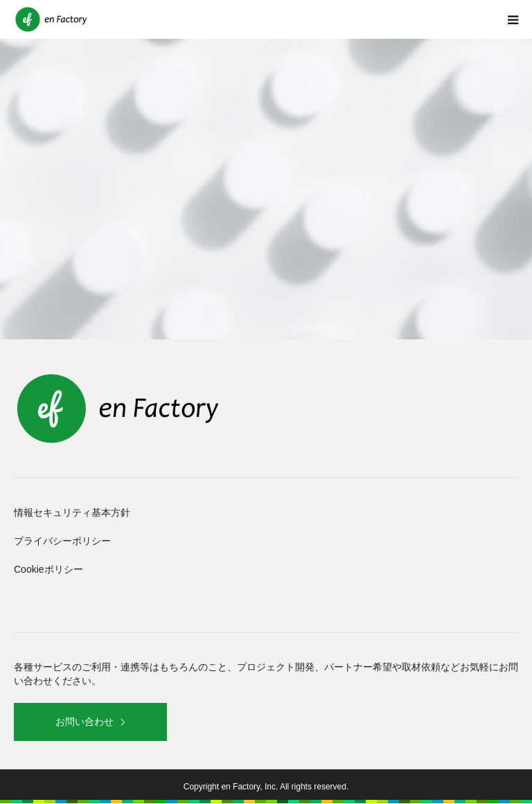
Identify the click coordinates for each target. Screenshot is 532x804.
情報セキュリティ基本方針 (72, 512)
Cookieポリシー (48, 569)
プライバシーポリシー (62, 541)
